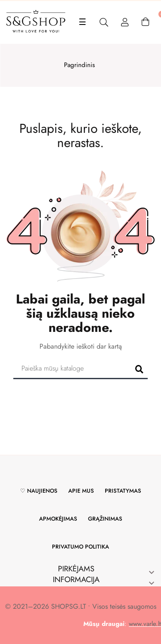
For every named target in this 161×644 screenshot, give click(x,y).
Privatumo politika (80, 547)
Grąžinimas (105, 519)
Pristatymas (123, 491)
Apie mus (81, 491)
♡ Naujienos (39, 491)
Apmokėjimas (58, 519)
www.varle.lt (145, 624)
